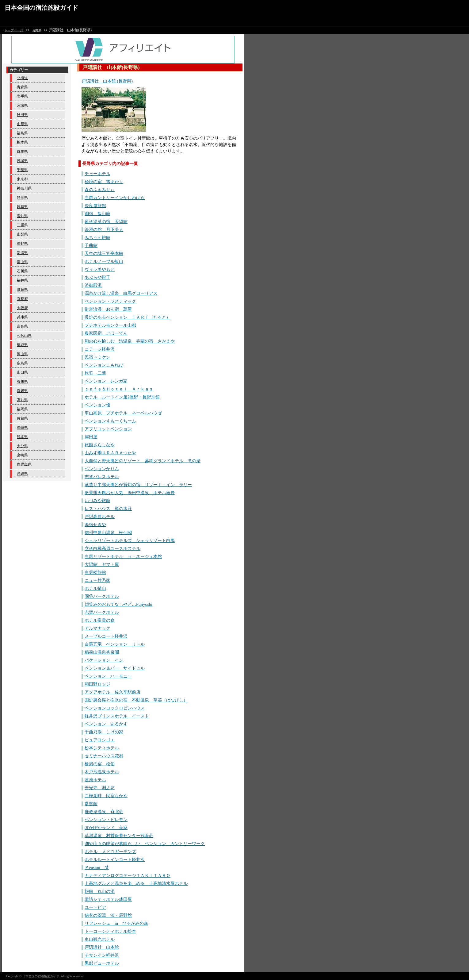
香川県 (22, 382)
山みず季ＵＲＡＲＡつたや (110, 453)
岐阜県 (22, 207)
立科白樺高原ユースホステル (112, 549)
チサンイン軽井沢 (102, 955)
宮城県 (22, 106)
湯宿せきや (95, 525)
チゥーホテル (97, 174)
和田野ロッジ (97, 684)
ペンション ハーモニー (108, 676)
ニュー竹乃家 (97, 580)
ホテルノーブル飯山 (104, 261)
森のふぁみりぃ (100, 190)
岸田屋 (91, 437)
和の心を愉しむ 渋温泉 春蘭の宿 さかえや (130, 341)
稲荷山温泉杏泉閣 (102, 652)
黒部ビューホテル (102, 963)
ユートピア (95, 907)
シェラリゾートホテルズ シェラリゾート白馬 (130, 541)
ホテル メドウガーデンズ (110, 852)
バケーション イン (104, 660)
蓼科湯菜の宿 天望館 (106, 222)
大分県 (22, 446)
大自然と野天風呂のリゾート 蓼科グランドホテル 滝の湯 (143, 461)
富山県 (22, 262)
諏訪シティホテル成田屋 (108, 899)
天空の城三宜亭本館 (104, 254)
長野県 (37, 30)
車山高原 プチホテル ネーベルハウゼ (123, 413)
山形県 (22, 124)
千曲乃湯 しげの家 (104, 732)
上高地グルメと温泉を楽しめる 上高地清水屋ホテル (136, 884)
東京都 (22, 179)
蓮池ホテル (95, 780)
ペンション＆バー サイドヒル (115, 668)
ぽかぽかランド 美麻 (106, 828)
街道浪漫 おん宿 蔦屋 (108, 309)
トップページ (14, 30)
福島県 (22, 133)
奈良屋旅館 (95, 206)
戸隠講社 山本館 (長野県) (107, 81)
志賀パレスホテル (102, 477)
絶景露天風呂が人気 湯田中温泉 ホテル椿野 (130, 493)
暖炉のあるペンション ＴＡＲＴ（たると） (128, 317)
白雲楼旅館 (95, 573)
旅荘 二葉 (95, 373)
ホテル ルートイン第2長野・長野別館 (122, 397)
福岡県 (22, 409)
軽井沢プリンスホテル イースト (117, 716)
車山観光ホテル (100, 939)
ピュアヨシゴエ (100, 740)
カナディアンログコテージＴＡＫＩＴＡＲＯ (128, 876)
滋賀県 (22, 290)
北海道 (22, 78)
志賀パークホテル (102, 612)
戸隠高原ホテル (100, 517)
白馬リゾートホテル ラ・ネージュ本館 (123, 557)
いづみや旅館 (97, 501)
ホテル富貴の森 (100, 620)
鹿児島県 (24, 464)
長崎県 (22, 428)
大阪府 (22, 308)
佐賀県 (22, 418)
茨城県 (22, 161)
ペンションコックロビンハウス (115, 708)
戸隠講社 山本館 (102, 947)
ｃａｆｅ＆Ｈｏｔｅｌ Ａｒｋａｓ (119, 389)
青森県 (22, 87)
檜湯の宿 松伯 (100, 764)
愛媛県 (22, 391)
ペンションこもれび (104, 365)
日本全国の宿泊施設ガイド (41, 8)
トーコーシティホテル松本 (110, 931)
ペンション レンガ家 (106, 381)
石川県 (22, 271)
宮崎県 (22, 455)
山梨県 (22, 234)
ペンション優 (97, 405)
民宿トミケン (97, 357)
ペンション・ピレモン (106, 820)
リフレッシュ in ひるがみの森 (116, 923)
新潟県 (22, 253)
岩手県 (22, 96)
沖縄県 (22, 474)
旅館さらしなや (100, 445)
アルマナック (97, 628)
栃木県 (22, 142)
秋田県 (22, 115)
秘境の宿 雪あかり (104, 182)
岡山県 (22, 354)
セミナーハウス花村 (104, 756)
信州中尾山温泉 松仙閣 (108, 533)
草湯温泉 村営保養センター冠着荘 (119, 836)
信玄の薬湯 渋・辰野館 (108, 915)
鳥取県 (22, 345)
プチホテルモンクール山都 (110, 325)
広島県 (22, 363)
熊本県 (22, 437)
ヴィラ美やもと (100, 269)
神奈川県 (24, 188)
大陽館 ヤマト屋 (102, 565)
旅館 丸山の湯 (100, 892)
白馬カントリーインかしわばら (115, 198)
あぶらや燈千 (97, 277)
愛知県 (22, 216)
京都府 (22, 299)
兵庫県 (22, 317)
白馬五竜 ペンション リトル (115, 644)
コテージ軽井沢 (100, 349)
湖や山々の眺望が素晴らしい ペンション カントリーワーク (145, 844)
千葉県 (22, 170)
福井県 (22, 280)
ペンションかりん (102, 469)
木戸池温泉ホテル (102, 772)
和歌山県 (24, 336)
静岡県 (22, 198)
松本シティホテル (102, 748)
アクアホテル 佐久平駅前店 (112, 692)
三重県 (22, 225)
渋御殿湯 (93, 285)
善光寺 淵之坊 (100, 788)
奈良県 (22, 326)
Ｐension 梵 (97, 868)
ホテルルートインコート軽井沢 (115, 860)
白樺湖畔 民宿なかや (106, 796)
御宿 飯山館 (97, 214)
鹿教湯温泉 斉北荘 (104, 812)
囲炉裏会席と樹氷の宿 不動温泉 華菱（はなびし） (136, 700)
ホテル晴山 (95, 588)
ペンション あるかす (106, 724)
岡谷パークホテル (102, 596)
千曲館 (91, 246)
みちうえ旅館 (97, 238)
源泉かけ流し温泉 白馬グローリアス (121, 293)
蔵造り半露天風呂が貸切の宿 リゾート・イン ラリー (138, 485)
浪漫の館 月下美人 (104, 230)
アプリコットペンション (108, 429)
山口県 (22, 372)
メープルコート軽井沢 (106, 636)
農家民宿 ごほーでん (106, 333)
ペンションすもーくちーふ (110, 421)
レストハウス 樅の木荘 (108, 509)
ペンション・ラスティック (110, 301)
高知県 (22, 400)
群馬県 (22, 152)
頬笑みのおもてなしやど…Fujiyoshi (118, 604)
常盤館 (91, 804)
